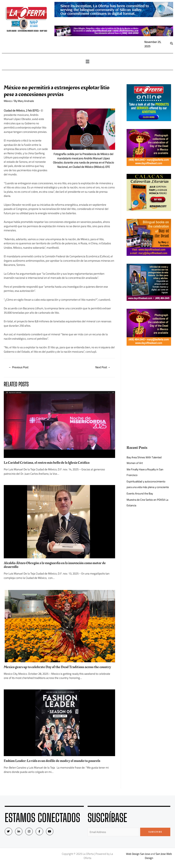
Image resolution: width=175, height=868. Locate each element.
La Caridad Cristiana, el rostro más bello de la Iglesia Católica (49, 463)
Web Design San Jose (138, 858)
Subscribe (155, 836)
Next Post (102, 368)
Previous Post (19, 368)
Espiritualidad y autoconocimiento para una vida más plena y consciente (147, 487)
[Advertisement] (149, 372)
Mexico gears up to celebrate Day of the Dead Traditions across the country (53, 669)
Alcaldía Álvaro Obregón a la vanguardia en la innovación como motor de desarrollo (57, 565)
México (8, 101)
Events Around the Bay (140, 499)
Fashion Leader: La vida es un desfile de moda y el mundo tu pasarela (54, 765)
